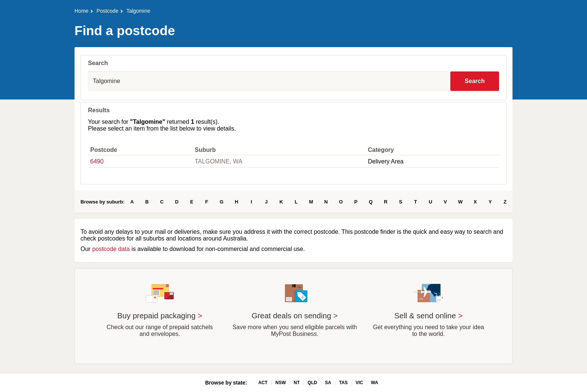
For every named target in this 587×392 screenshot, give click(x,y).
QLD (312, 383)
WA (375, 383)
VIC (359, 383)
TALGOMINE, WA (218, 161)
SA (328, 383)
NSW (281, 383)
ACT (263, 383)
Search (475, 81)
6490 (97, 161)
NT (297, 383)
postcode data (111, 249)
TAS (343, 383)
